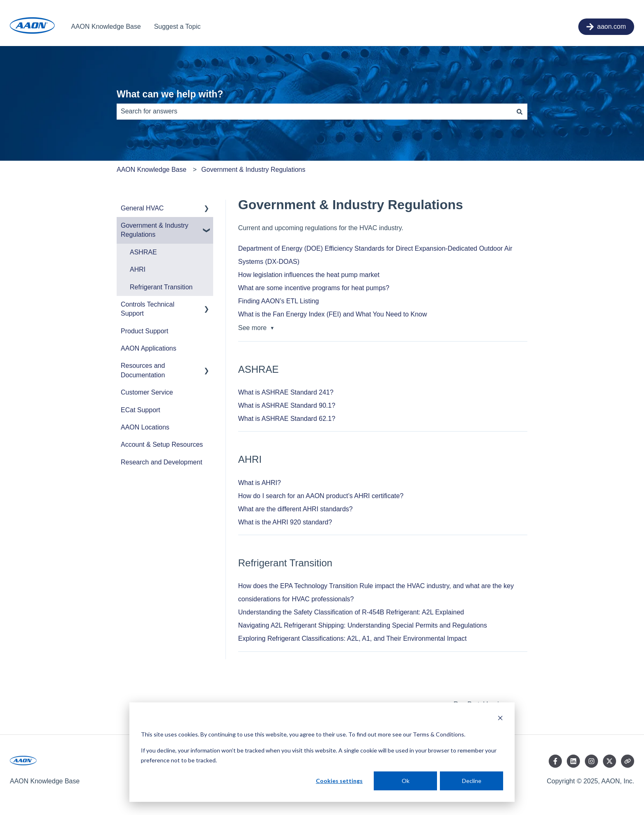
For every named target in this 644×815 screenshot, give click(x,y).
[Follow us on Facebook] (555, 761)
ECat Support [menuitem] (140, 410)
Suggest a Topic (177, 27)
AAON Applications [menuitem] (148, 348)
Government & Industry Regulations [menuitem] (155, 230)
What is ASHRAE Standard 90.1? (287, 405)
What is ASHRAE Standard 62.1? (287, 419)
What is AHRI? (260, 483)
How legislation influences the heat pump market (309, 275)
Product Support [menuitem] (145, 331)
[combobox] (314, 111)
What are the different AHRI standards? (296, 509)
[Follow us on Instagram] (591, 761)
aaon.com (606, 27)
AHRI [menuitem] (138, 269)
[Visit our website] (628, 761)
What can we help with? (170, 94)
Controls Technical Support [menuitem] (147, 309)
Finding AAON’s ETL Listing (279, 301)
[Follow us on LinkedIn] (573, 761)
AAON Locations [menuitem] (145, 427)
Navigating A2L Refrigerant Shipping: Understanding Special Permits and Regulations (363, 625)
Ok (406, 781)
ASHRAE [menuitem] (143, 252)
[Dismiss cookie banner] (500, 719)
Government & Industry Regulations (253, 170)
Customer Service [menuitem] (147, 392)
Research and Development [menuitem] (161, 462)
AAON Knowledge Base (106, 27)
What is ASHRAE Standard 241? (286, 392)
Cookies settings (339, 781)
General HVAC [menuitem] (142, 208)
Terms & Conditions (438, 734)
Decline (472, 781)
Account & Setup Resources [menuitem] (162, 444)
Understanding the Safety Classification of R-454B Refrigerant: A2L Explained (351, 612)
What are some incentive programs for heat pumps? (314, 288)
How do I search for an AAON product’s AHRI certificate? (321, 496)
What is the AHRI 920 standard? (285, 522)
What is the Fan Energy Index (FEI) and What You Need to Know (333, 314)
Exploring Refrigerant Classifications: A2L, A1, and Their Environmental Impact (352, 638)
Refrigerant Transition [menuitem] (161, 287)
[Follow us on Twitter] (609, 761)
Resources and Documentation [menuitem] (143, 370)
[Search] (520, 111)
